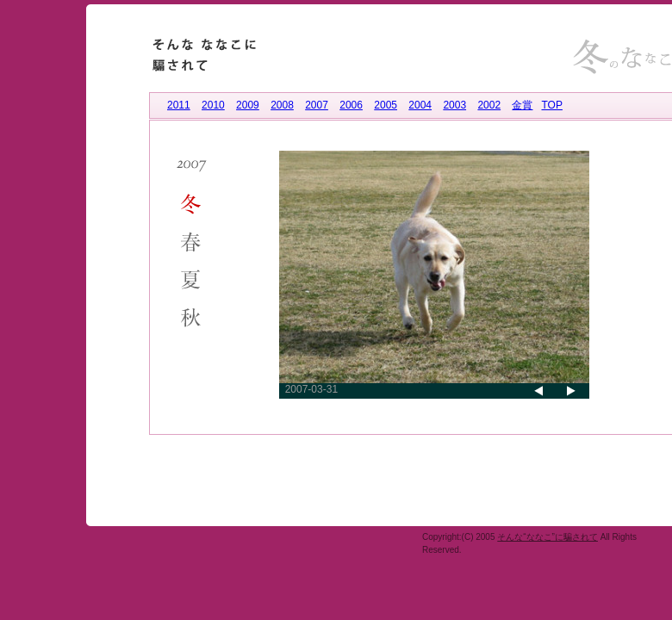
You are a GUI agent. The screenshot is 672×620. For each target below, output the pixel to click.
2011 (179, 105)
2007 (317, 105)
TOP (551, 105)
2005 (386, 105)
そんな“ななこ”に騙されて (548, 537)
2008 (282, 105)
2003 (454, 105)
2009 (248, 105)
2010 (213, 105)
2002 (489, 105)
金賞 (522, 105)
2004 (420, 105)
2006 (351, 105)
